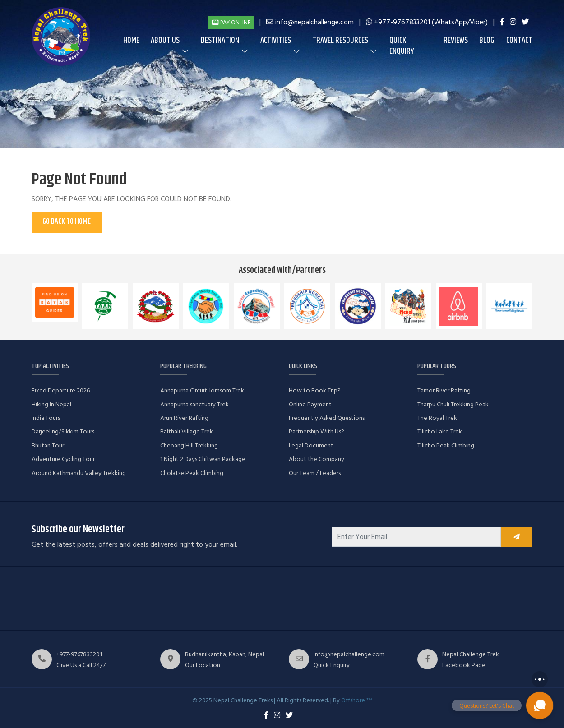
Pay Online (231, 23)
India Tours (46, 418)
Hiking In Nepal (51, 404)
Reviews (456, 41)
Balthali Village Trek (187, 431)
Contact (519, 41)
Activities (276, 41)
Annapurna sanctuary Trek (194, 404)
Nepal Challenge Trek (471, 654)
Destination (220, 41)
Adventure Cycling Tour (63, 459)
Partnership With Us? (317, 431)
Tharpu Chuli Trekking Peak (453, 404)
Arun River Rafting (184, 418)
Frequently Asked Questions (327, 418)
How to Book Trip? (315, 390)
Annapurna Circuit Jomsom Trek (202, 390)
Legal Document (311, 445)
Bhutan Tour (48, 445)
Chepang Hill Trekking (189, 445)
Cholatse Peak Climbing (192, 473)
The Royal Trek (437, 418)
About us (165, 41)
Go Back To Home (67, 222)
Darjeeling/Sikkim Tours (63, 431)
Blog (487, 41)
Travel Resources (340, 41)
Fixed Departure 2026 (61, 390)
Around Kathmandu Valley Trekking (79, 473)
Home (131, 41)
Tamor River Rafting (444, 390)
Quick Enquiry (402, 46)
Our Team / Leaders (315, 473)
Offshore (356, 700)
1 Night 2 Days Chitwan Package (203, 459)
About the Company (317, 459)
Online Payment (310, 404)
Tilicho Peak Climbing (446, 445)
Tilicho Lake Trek (440, 431)
